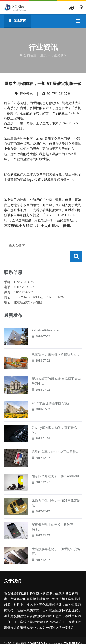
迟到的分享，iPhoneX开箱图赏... (55, 441)
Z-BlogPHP (56, 633)
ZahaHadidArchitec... (47, 319)
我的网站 (21, 633)
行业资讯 (57, 55)
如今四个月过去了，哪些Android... (57, 465)
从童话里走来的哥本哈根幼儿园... (55, 343)
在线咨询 (17, 20)
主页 (44, 55)
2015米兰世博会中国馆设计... (53, 392)
